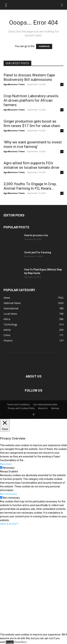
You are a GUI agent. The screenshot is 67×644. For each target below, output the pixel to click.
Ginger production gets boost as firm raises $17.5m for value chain (32, 124)
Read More (20, 642)
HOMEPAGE (44, 46)
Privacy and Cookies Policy (21, 408)
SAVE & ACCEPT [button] (9, 524)
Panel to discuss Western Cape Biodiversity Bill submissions (29, 77)
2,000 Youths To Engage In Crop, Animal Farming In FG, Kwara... (30, 186)
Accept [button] (10, 642)
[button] (6, 5)
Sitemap (55, 408)
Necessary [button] (6, 464)
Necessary (9, 468)
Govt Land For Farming (38, 252)
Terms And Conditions (18, 405)
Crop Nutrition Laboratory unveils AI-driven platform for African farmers (31, 100)
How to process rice (36, 235)
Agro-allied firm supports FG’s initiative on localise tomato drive (31, 165)
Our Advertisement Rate (45, 405)
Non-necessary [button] (8, 494)
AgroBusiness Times (14, 84)
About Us (43, 408)
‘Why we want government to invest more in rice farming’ (33, 144)
